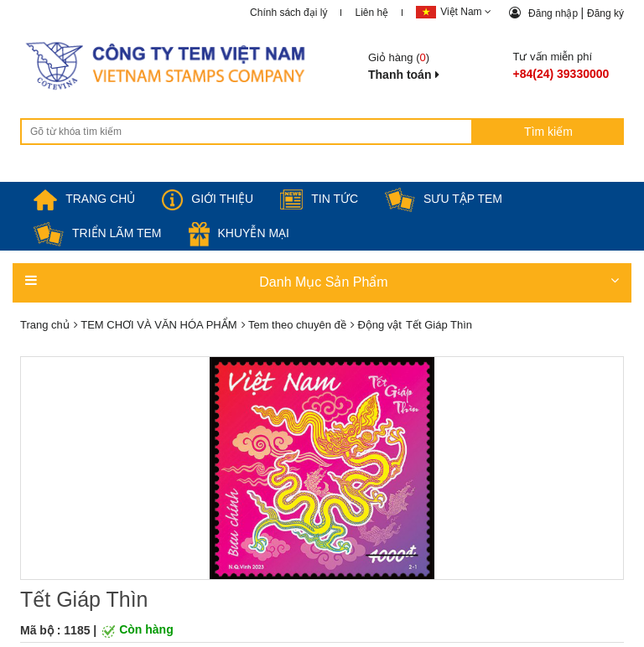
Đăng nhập (554, 13)
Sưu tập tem (444, 199)
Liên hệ (371, 13)
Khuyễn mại (239, 233)
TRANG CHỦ (84, 199)
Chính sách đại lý (288, 13)
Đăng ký (605, 13)
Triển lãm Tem (98, 233)
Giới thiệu (208, 199)
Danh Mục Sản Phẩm (322, 281)
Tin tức (319, 199)
